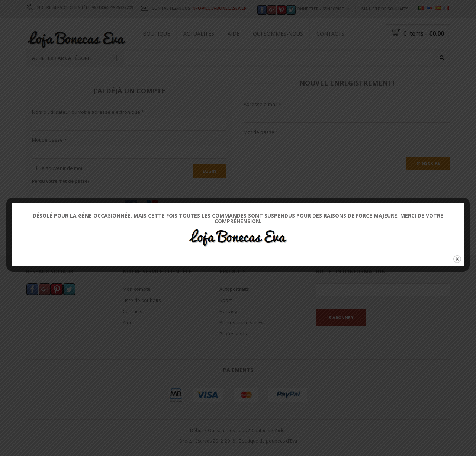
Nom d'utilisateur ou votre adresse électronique (88, 112)
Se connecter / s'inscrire (316, 9)
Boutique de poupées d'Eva (268, 441)
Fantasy (228, 311)
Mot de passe (49, 140)
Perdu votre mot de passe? (61, 181)
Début (197, 431)
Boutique (156, 34)
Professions (233, 334)
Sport (226, 300)
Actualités (199, 34)
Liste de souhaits (142, 300)
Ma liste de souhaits (385, 9)
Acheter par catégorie (74, 58)
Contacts (330, 34)
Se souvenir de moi (57, 168)
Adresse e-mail (262, 104)
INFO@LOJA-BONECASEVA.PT (221, 8)
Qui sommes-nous (278, 34)
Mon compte (137, 289)
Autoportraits (234, 289)
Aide (234, 34)
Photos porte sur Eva (243, 322)
